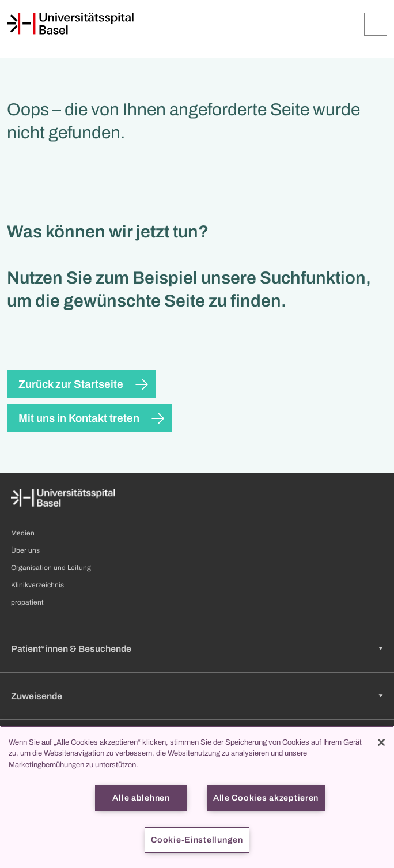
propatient (27, 602)
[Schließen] (381, 742)
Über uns (25, 550)
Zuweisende (37, 696)
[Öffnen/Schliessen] (376, 24)
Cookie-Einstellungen (197, 840)
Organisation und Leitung (51, 568)
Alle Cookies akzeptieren (266, 798)
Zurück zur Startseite (71, 384)
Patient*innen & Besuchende (71, 649)
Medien (23, 533)
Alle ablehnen (141, 798)
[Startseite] (70, 24)
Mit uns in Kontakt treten (79, 418)
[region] (197, 797)
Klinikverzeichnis (37, 585)
